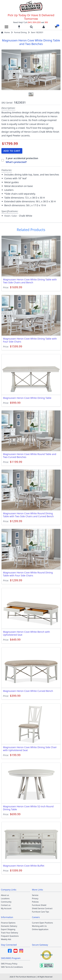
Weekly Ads (6, 939)
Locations (5, 898)
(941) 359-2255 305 (38, 22)
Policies (35, 902)
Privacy (35, 898)
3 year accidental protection (22, 158)
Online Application (40, 929)
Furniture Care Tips (40, 912)
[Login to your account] (44, 27)
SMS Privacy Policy (9, 964)
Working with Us (39, 926)
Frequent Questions (10, 936)
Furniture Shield (39, 905)
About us (5, 895)
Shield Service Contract (42, 908)
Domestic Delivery (9, 926)
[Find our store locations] (19, 27)
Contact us (6, 905)
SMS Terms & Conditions (12, 967)
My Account (6, 908)
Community (6, 902)
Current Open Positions (42, 923)
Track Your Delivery (9, 933)
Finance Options (8, 923)
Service (35, 895)
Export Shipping (8, 929)
